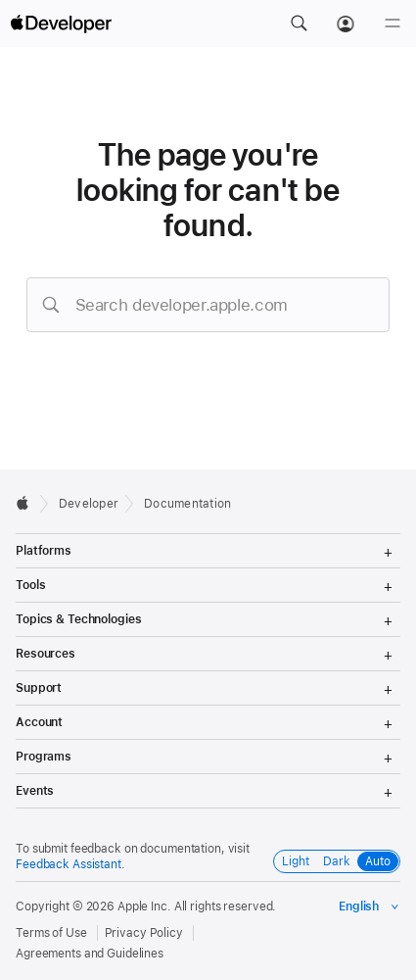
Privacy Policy (144, 933)
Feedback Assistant (69, 864)
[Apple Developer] (61, 24)
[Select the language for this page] (370, 906)
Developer (89, 504)
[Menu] (393, 24)
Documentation (187, 504)
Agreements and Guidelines (90, 954)
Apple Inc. (144, 906)
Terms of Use (51, 933)
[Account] (346, 24)
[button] (299, 24)
